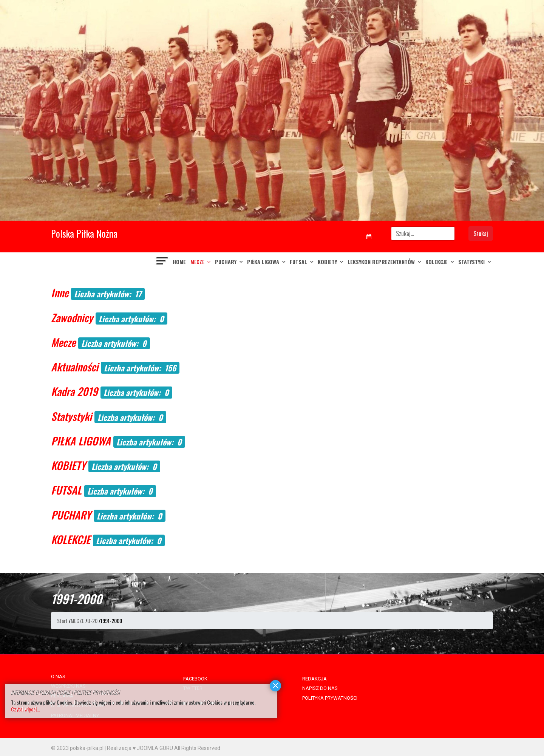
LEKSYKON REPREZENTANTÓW (381, 262)
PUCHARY (226, 262)
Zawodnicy (72, 318)
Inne (60, 293)
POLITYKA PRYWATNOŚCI (330, 698)
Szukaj (481, 233)
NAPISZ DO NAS (320, 688)
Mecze (63, 342)
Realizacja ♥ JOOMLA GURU (140, 748)
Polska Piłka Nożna (84, 233)
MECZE (197, 262)
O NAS (58, 676)
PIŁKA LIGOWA (263, 262)
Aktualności (75, 367)
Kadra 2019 (74, 391)
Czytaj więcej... (25, 709)
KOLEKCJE (437, 262)
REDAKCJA (314, 679)
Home (179, 262)
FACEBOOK (195, 679)
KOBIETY (327, 262)
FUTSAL (298, 262)
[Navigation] (162, 262)
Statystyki (471, 262)
